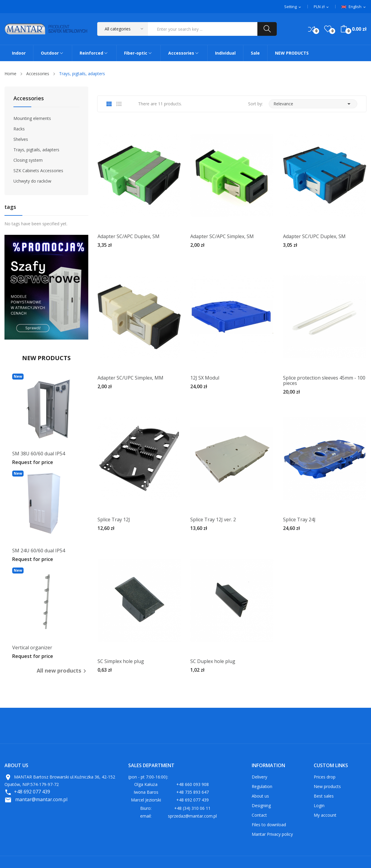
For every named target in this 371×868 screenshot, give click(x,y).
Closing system (28, 160)
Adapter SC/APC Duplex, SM (129, 236)
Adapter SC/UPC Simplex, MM (130, 378)
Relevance (313, 104)
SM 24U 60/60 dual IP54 (39, 551)
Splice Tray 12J (114, 519)
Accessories (29, 99)
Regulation (262, 786)
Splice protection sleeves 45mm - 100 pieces (324, 380)
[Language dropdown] (354, 7)
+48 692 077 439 (32, 792)
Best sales (324, 796)
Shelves (21, 139)
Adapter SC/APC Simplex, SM (222, 236)
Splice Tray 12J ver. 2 (213, 519)
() (328, 29)
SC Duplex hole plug (213, 661)
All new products (62, 671)
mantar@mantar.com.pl (41, 799)
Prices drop (325, 777)
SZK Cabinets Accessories (38, 171)
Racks (19, 129)
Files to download (269, 825)
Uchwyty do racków (32, 181)
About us (260, 796)
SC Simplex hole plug (121, 661)
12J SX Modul (205, 378)
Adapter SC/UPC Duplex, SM (314, 236)
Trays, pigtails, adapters (36, 150)
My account (325, 815)
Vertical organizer (32, 647)
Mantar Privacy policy (272, 834)
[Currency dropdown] (322, 7)
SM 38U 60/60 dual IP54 (39, 454)
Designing (261, 805)
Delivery (259, 777)
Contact (259, 815)
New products (327, 786)
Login (319, 805)
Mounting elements (32, 118)
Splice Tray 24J (299, 519)
